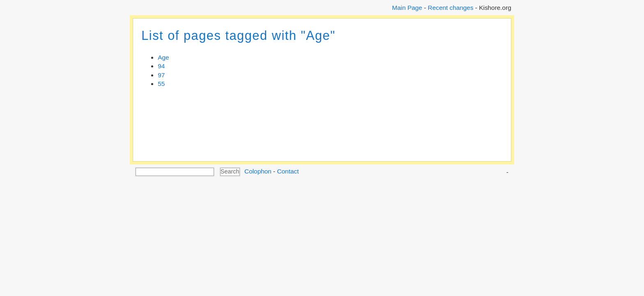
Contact (288, 171)
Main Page (407, 8)
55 (161, 84)
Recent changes (451, 8)
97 (161, 75)
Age (163, 57)
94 (161, 66)
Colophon (258, 171)
